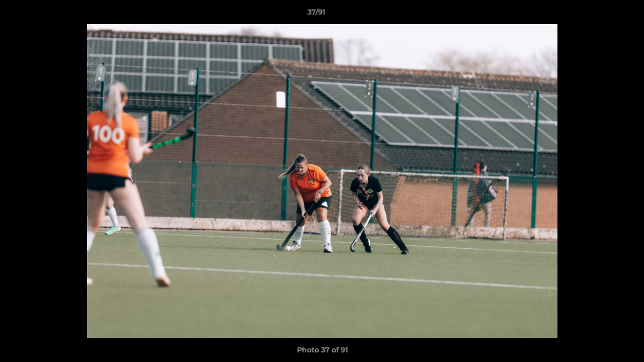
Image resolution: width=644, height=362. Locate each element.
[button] (602, 15)
